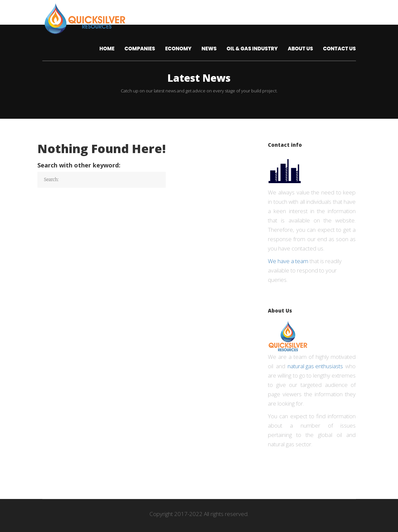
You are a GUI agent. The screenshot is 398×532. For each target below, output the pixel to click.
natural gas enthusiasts (315, 366)
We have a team (288, 261)
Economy (178, 49)
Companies (140, 49)
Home (107, 49)
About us (300, 49)
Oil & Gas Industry (252, 49)
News (209, 49)
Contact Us (339, 49)
